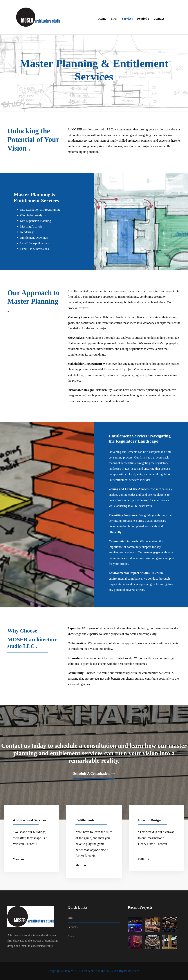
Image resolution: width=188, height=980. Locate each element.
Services (127, 19)
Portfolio (143, 19)
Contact (159, 19)
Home (102, 19)
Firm (114, 19)
